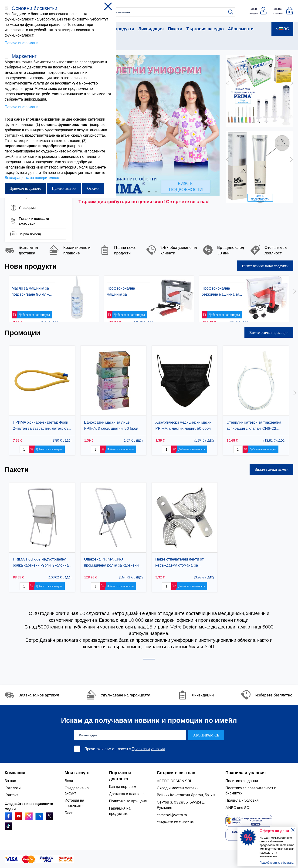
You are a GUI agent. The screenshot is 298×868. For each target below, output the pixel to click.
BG (282, 29)
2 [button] (149, 191)
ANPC (231, 807)
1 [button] (142, 191)
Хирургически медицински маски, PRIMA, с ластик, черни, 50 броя (184, 425)
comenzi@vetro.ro (172, 815)
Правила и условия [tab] (246, 773)
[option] (149, 125)
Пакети (175, 29)
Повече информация (23, 43)
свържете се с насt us (175, 822)
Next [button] (218, 118)
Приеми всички (64, 188)
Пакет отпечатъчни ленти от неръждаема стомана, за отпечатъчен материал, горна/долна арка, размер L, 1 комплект (184, 563)
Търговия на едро (205, 29)
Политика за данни (242, 781)
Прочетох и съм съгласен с (125, 749)
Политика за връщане (128, 801)
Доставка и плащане (127, 794)
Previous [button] (228, 83)
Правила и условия (148, 749)
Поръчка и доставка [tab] (120, 776)
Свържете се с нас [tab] (176, 773)
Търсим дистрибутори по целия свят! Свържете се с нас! (144, 201)
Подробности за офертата (276, 863)
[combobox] (153, 12)
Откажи (93, 188)
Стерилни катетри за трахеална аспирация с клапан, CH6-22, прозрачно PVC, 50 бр (254, 426)
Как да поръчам (123, 787)
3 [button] (156, 191)
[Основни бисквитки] (7, 8)
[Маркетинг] (7, 57)
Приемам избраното (25, 188)
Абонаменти (241, 29)
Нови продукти (119, 29)
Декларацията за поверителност (33, 178)
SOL (248, 807)
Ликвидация (151, 29)
